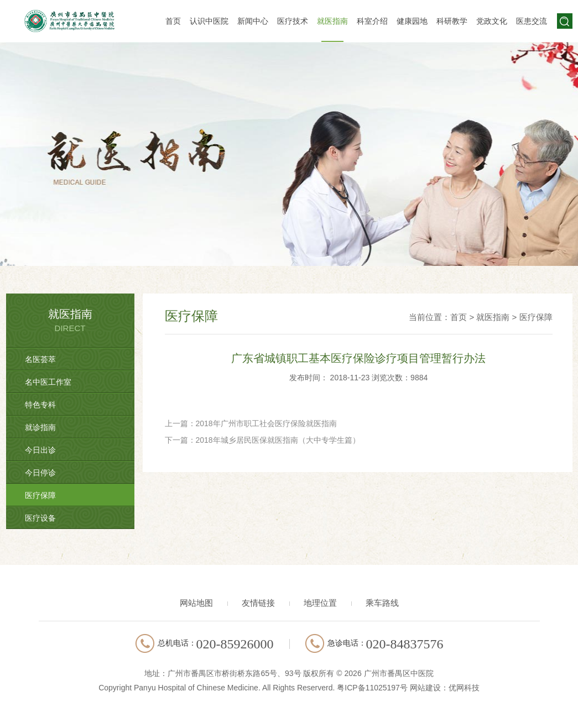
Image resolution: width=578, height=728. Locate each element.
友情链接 (258, 603)
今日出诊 (40, 450)
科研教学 (452, 21)
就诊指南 (40, 427)
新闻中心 (253, 21)
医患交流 (532, 21)
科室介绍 (372, 21)
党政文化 (492, 21)
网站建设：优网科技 (445, 688)
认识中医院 (209, 21)
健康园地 (412, 21)
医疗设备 (40, 518)
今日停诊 (40, 473)
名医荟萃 (40, 359)
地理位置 (320, 603)
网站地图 (196, 603)
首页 (173, 21)
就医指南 (332, 21)
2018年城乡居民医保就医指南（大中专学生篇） (278, 440)
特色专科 (40, 405)
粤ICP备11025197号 (372, 688)
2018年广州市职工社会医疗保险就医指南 (266, 423)
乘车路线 (382, 603)
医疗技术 (293, 21)
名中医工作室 (48, 382)
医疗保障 (40, 495)
